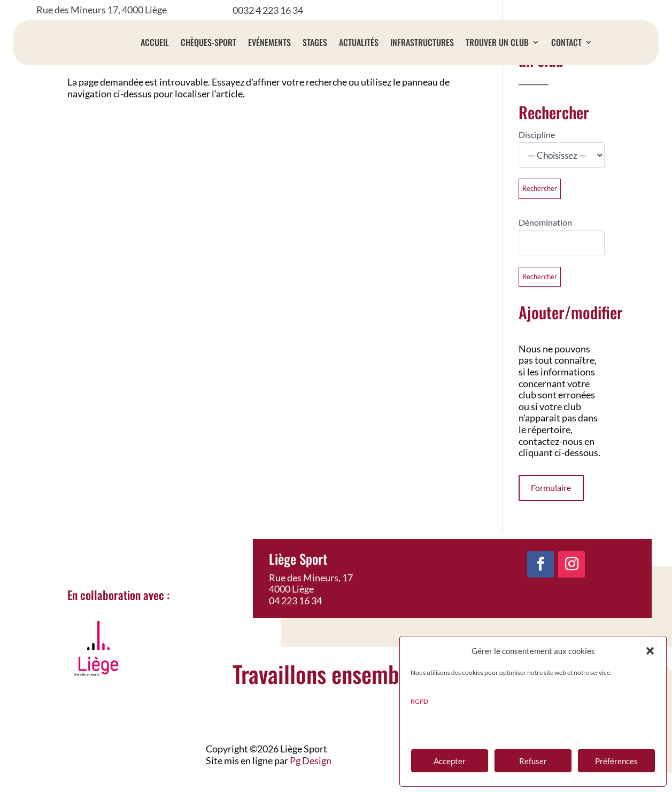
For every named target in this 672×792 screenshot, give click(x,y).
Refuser (533, 761)
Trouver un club (497, 42)
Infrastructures (422, 42)
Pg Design (311, 779)
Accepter (450, 761)
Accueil (155, 42)
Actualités (359, 42)
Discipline (537, 153)
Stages (315, 42)
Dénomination (545, 241)
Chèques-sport (208, 42)
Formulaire (551, 506)
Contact (566, 42)
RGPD (419, 701)
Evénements (269, 42)
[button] (650, 651)
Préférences (616, 761)
